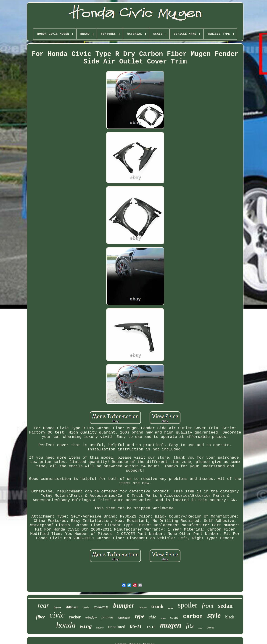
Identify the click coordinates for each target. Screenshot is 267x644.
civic (57, 615)
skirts (163, 618)
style (214, 615)
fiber (41, 617)
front (208, 606)
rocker (75, 617)
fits (190, 626)
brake (86, 607)
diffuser (72, 607)
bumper (124, 605)
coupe (174, 618)
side (152, 617)
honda (66, 625)
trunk (157, 606)
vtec (200, 628)
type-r (57, 607)
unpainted (117, 627)
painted (107, 617)
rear (43, 605)
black (230, 617)
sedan (225, 606)
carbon (193, 616)
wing (86, 627)
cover (210, 627)
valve (171, 608)
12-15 (151, 627)
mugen (171, 625)
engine (100, 628)
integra (143, 607)
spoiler (188, 605)
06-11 (136, 626)
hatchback (124, 618)
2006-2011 (101, 607)
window (91, 617)
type (140, 616)
